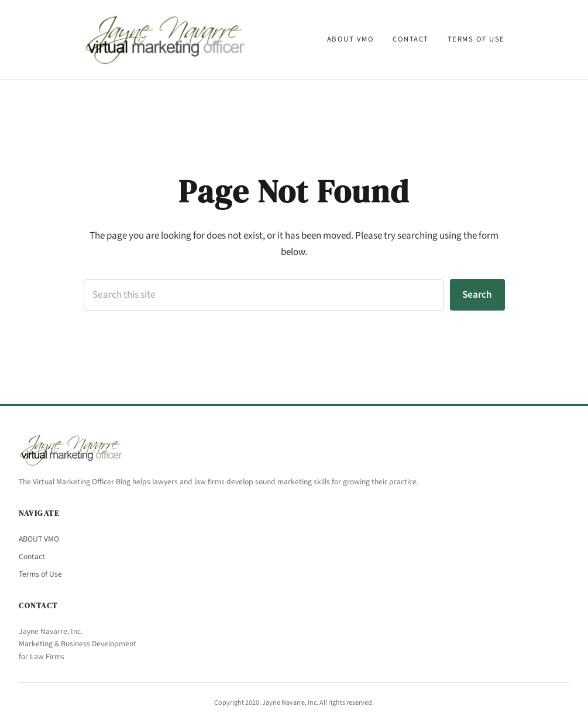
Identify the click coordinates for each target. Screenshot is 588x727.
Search (477, 294)
